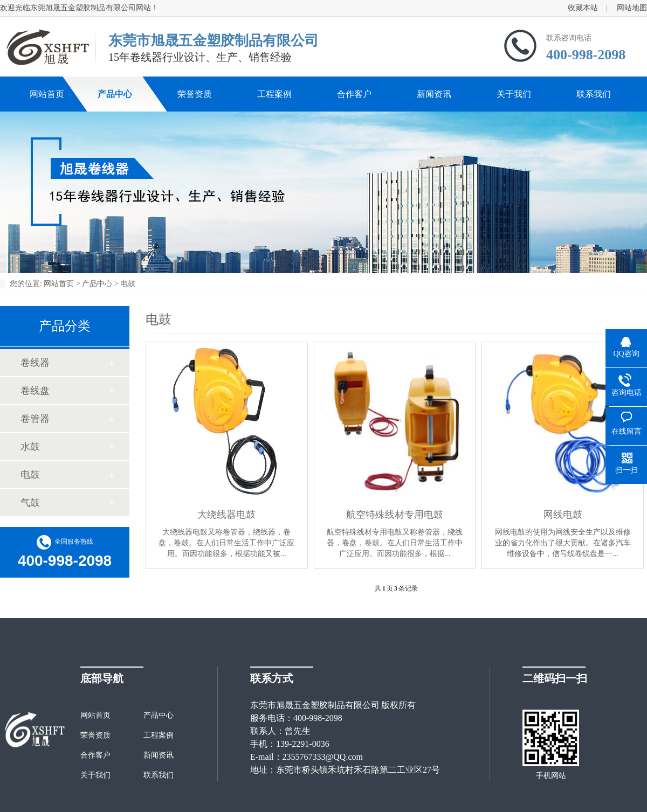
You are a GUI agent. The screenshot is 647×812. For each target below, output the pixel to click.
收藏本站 (583, 8)
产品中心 (115, 94)
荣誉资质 (195, 94)
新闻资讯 (434, 94)
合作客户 (354, 94)
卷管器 (35, 419)
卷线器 (35, 363)
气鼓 (30, 503)
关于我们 (514, 94)
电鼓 (128, 284)
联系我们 (594, 94)
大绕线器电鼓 (226, 515)
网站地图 (632, 8)
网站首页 (47, 94)
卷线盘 (35, 391)
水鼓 (30, 447)
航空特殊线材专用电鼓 (395, 515)
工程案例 (274, 94)
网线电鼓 (563, 515)
